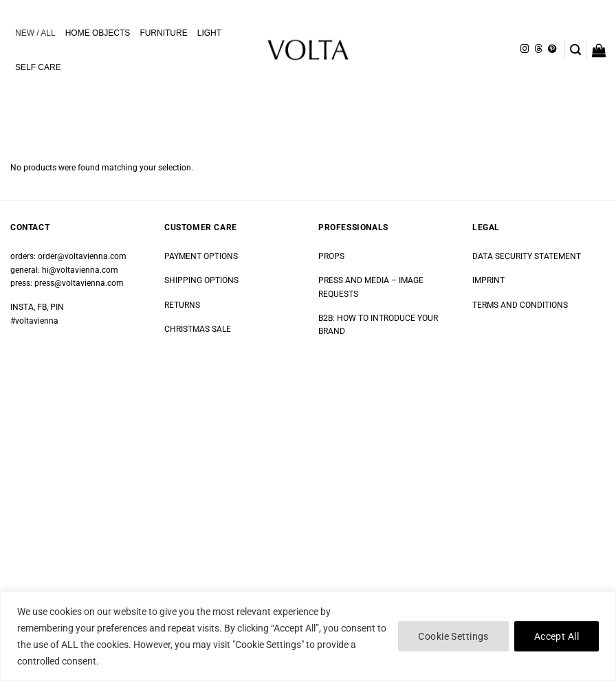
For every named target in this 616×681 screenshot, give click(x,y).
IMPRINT (488, 280)
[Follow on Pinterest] (552, 49)
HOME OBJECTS (98, 33)
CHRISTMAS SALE (198, 329)
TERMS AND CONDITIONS (520, 305)
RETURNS (182, 305)
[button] (575, 50)
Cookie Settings (453, 636)
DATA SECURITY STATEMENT (527, 256)
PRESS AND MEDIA (354, 280)
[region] (308, 636)
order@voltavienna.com (82, 256)
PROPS (331, 256)
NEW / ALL (35, 33)
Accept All (557, 636)
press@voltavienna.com (79, 283)
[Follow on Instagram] (525, 49)
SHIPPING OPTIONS (201, 280)
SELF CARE (38, 67)
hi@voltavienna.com (80, 270)
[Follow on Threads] (538, 49)
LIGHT (209, 33)
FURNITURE (163, 33)
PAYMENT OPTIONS (201, 256)
